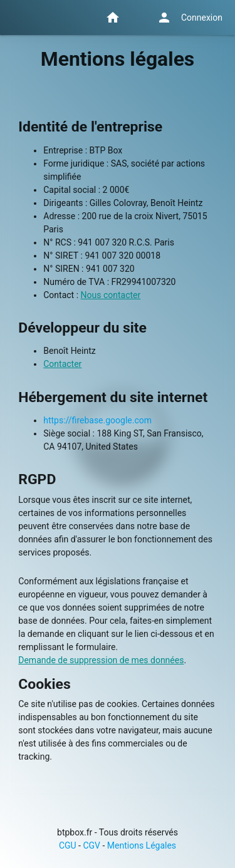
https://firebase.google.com (97, 420)
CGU (68, 845)
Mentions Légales (142, 845)
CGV (91, 845)
